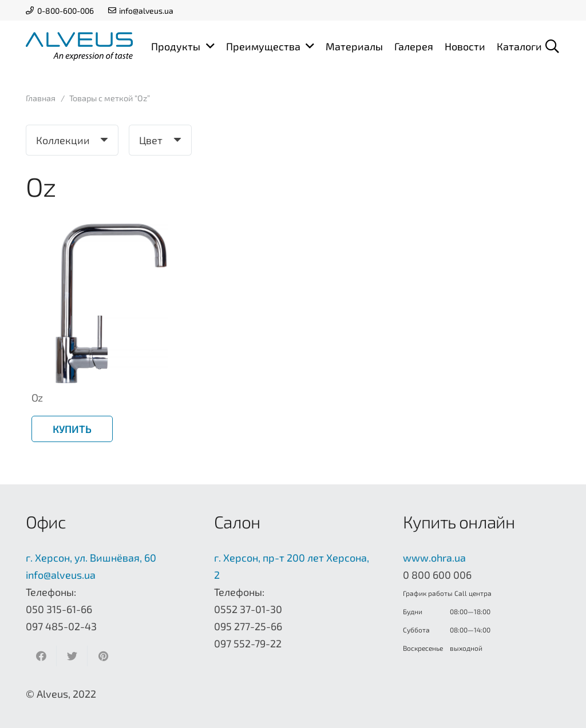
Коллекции (63, 140)
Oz (37, 397)
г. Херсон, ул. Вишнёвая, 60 (91, 558)
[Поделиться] (41, 656)
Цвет (151, 140)
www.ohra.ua (434, 558)
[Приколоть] (103, 656)
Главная (41, 98)
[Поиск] (552, 46)
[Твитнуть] (72, 656)
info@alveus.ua (61, 575)
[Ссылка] (79, 46)
